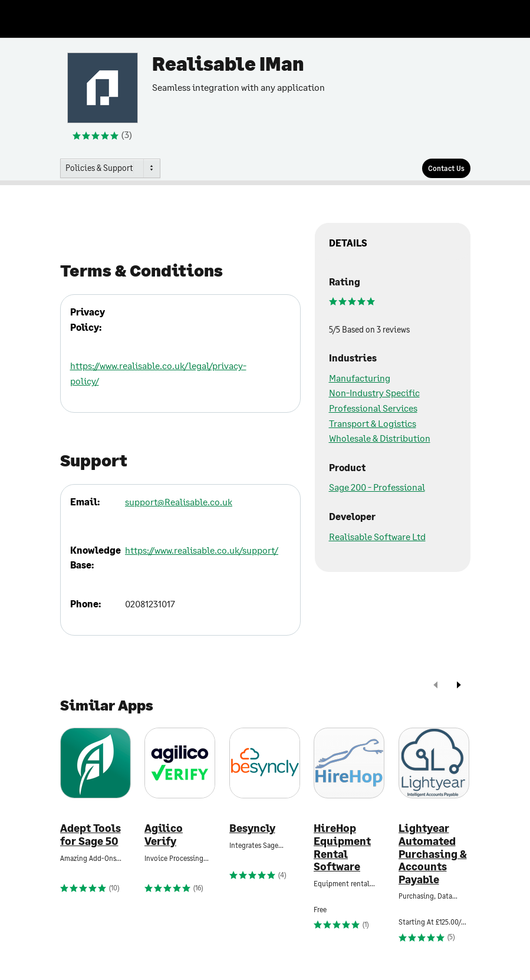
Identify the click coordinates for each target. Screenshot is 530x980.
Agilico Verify (164, 835)
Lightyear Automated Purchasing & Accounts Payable (433, 854)
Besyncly (252, 828)
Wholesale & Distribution (380, 438)
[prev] (436, 686)
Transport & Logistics (373, 423)
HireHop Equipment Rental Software (342, 847)
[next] (459, 686)
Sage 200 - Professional (377, 487)
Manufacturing (360, 378)
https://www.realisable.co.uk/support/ (202, 550)
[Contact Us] (446, 168)
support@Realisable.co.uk (179, 501)
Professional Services (373, 408)
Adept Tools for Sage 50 (90, 835)
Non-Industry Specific (374, 392)
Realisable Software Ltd (377, 536)
